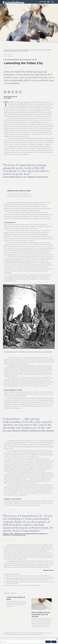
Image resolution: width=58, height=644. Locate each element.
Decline (48, 642)
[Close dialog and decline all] (57, 639)
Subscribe (43, 2)
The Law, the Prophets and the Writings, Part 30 (20, 60)
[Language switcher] (48, 2)
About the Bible (8, 56)
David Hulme (7, 67)
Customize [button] (3, 642)
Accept (54, 642)
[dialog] (29, 641)
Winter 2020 (8, 55)
